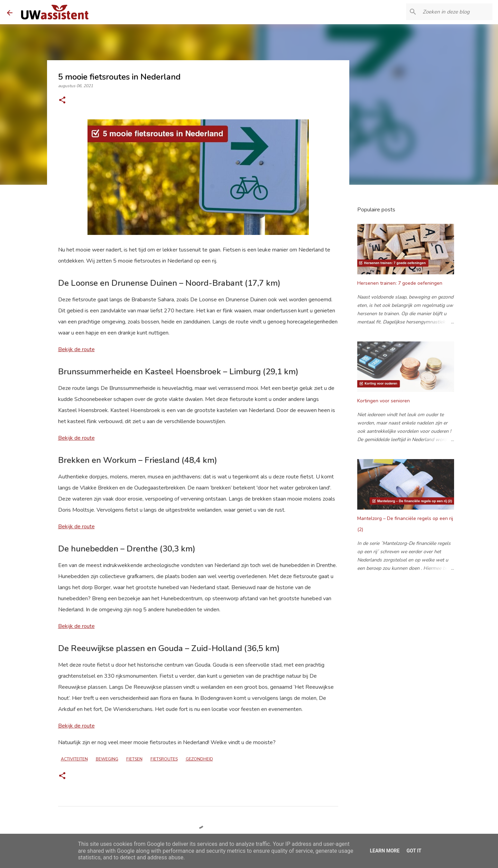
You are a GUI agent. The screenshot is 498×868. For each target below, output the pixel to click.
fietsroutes (164, 759)
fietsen (134, 759)
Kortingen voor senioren (384, 401)
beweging (107, 759)
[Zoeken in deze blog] (456, 12)
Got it (414, 851)
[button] (62, 101)
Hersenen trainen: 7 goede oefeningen (400, 283)
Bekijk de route (76, 349)
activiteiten (74, 759)
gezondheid (199, 759)
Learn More (385, 851)
